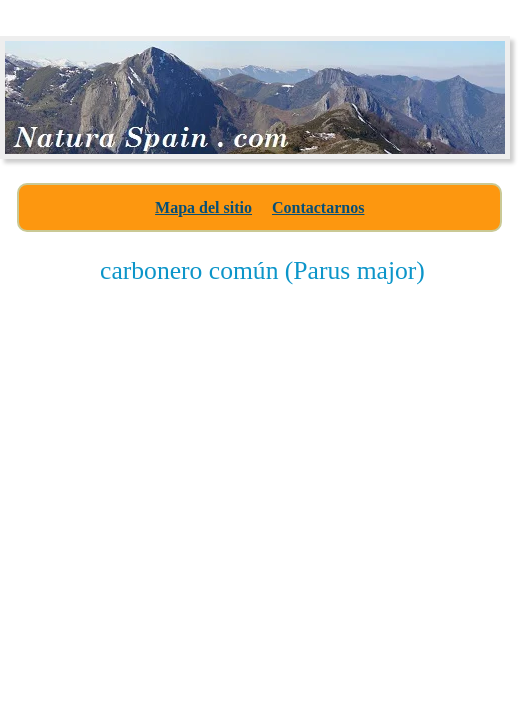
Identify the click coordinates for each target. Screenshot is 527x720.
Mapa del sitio (203, 207)
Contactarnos (318, 207)
